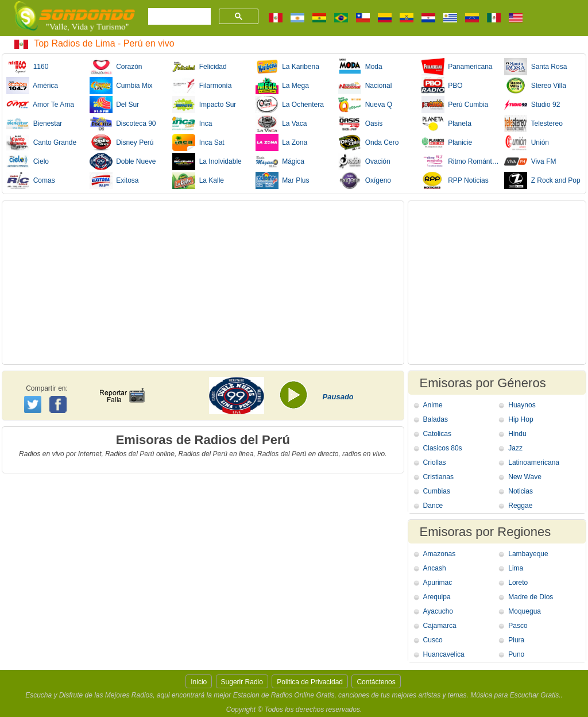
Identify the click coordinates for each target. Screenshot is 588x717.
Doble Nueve (123, 161)
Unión (527, 142)
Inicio (199, 682)
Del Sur (115, 105)
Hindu (517, 434)
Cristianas (438, 477)
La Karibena (287, 67)
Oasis (360, 124)
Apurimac (438, 583)
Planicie (447, 142)
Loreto (518, 583)
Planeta (446, 124)
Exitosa (114, 180)
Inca (192, 124)
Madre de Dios (531, 597)
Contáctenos (376, 682)
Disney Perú (122, 142)
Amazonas (440, 554)
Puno (516, 654)
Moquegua (525, 611)
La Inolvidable (207, 161)
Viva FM (530, 161)
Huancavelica (444, 654)
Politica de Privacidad (310, 682)
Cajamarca (440, 626)
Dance (433, 506)
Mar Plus (283, 180)
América (32, 86)
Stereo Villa (535, 86)
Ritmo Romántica (461, 161)
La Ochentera (290, 105)
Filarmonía (202, 86)
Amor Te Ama (40, 105)
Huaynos (522, 405)
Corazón (116, 67)
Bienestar (34, 124)
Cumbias (437, 491)
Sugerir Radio (242, 682)
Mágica (280, 161)
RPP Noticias (455, 180)
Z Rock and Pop (542, 180)
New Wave (525, 477)
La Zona (282, 142)
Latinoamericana (534, 462)
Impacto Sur (204, 105)
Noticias (521, 491)
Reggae (520, 506)
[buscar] (178, 17)
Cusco (433, 640)
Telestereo (533, 124)
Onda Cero (368, 142)
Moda (360, 67)
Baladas (436, 419)
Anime (433, 405)
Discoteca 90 (123, 124)
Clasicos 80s (443, 448)
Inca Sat (198, 142)
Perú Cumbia (455, 105)
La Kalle (198, 180)
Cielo (28, 161)
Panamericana (457, 67)
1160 (27, 67)
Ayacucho (438, 611)
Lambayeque (528, 554)
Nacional (365, 86)
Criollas (435, 462)
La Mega (282, 86)
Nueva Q (365, 105)
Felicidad (200, 67)
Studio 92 (532, 105)
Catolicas (437, 434)
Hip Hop (521, 419)
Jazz (515, 448)
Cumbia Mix (121, 86)
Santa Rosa (535, 67)
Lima (516, 568)
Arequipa (437, 597)
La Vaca (281, 124)
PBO (442, 86)
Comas (31, 180)
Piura (516, 640)
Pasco (518, 626)
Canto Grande (41, 142)
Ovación (364, 161)
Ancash (435, 568)
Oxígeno (365, 180)
